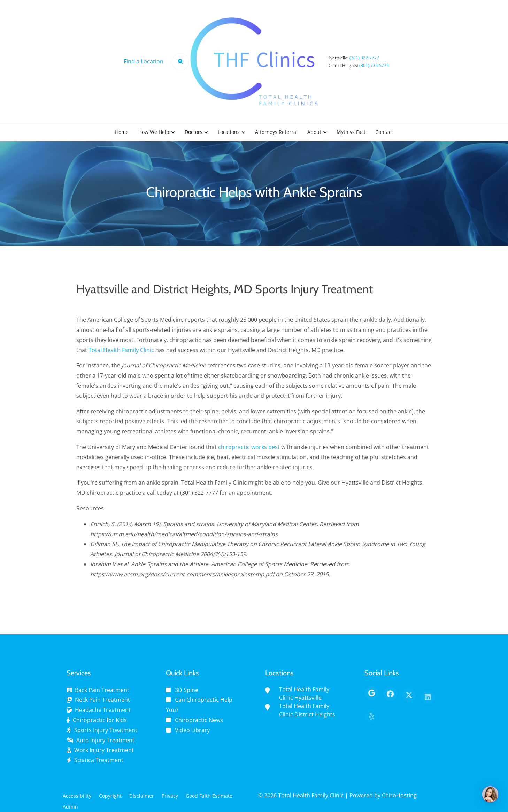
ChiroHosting (399, 795)
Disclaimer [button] (142, 796)
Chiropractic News (199, 720)
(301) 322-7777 (364, 58)
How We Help (154, 132)
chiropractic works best (249, 451)
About (314, 132)
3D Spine (187, 690)
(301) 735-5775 (374, 65)
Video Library (192, 730)
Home (122, 132)
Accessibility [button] (77, 796)
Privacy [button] (170, 796)
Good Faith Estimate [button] (209, 796)
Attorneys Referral (276, 132)
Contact (384, 132)
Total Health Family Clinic (121, 354)
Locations (229, 132)
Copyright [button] (110, 796)
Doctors (194, 132)
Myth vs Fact (351, 132)
